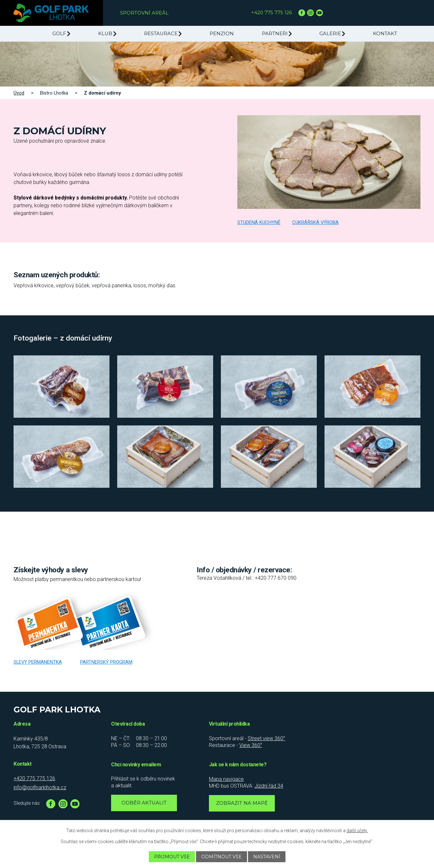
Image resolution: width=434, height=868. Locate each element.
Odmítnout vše (221, 857)
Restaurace (161, 34)
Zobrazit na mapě (242, 803)
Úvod (19, 93)
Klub (105, 34)
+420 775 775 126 (272, 13)
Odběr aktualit (144, 803)
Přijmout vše (172, 857)
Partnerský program (106, 662)
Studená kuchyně (259, 222)
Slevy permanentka (38, 662)
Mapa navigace (226, 779)
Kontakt (385, 34)
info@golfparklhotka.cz (40, 787)
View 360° (251, 745)
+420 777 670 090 (276, 578)
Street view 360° (266, 738)
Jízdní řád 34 (269, 786)
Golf (59, 34)
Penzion (222, 34)
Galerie (330, 34)
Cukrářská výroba (315, 222)
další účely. (357, 831)
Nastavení (267, 857)
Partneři (275, 34)
